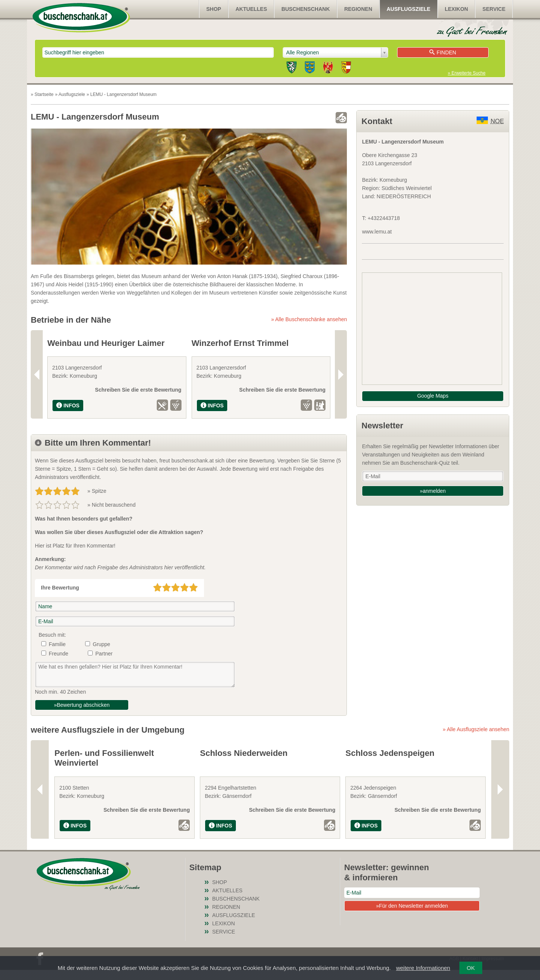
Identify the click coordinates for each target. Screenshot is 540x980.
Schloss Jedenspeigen (390, 763)
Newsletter (382, 426)
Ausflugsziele (409, 9)
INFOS (68, 416)
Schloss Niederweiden (244, 763)
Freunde (58, 664)
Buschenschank (305, 9)
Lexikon (456, 9)
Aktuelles (251, 9)
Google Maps (433, 396)
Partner (104, 664)
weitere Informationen (423, 968)
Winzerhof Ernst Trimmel (240, 343)
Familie (57, 654)
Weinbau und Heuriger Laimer (106, 343)
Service (494, 9)
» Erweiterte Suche (466, 73)
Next (341, 379)
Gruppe (101, 654)
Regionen (358, 9)
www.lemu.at (377, 232)
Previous (37, 379)
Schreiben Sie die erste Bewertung (138, 400)
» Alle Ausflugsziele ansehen (476, 739)
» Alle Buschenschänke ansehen (309, 319)
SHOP (214, 9)
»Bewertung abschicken (82, 715)
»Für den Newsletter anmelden (412, 916)
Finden (443, 52)
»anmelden (433, 491)
